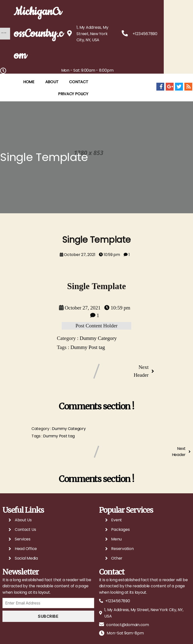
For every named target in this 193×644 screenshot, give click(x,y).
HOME (35, 105)
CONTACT (84, 105)
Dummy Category (98, 362)
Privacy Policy (79, 117)
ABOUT (58, 105)
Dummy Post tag (88, 371)
